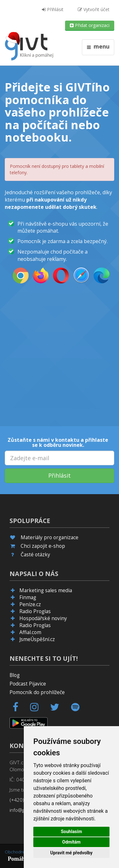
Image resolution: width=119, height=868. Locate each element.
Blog (15, 675)
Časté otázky (35, 555)
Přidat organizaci (90, 25)
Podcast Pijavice (28, 684)
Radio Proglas (35, 611)
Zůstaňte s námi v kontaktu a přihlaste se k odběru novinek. (58, 442)
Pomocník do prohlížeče (37, 692)
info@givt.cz (23, 810)
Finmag (28, 597)
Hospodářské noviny (43, 618)
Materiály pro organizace (50, 537)
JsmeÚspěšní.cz (37, 639)
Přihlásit (53, 9)
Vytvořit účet (94, 9)
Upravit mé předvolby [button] (71, 853)
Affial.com (30, 632)
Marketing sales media (46, 590)
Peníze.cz (30, 604)
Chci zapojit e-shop (43, 546)
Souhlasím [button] (72, 832)
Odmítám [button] (71, 842)
